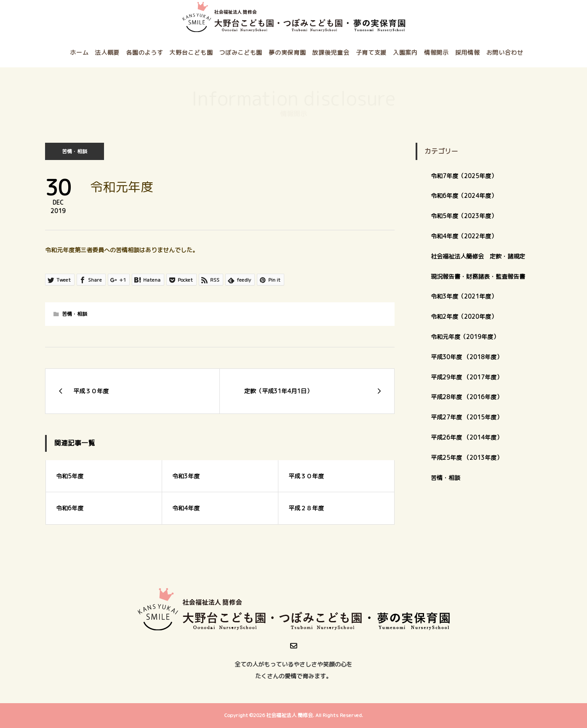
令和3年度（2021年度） (464, 296)
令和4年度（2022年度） (464, 236)
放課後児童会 (331, 52)
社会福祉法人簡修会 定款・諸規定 (478, 256)
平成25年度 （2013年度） (467, 457)
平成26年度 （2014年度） (467, 437)
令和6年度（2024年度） (464, 196)
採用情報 (468, 52)
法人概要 (107, 52)
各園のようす (144, 52)
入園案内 (405, 52)
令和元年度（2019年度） (465, 337)
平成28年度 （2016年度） (467, 397)
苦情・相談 (75, 151)
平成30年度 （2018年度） (467, 357)
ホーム (79, 52)
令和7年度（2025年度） (464, 176)
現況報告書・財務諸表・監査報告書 (478, 276)
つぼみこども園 (241, 52)
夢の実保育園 (287, 52)
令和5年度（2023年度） (464, 216)
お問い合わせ (505, 52)
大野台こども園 (191, 52)
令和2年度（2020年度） (464, 316)
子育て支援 (371, 52)
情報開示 (436, 52)
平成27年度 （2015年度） (467, 417)
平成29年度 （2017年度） (470, 377)
